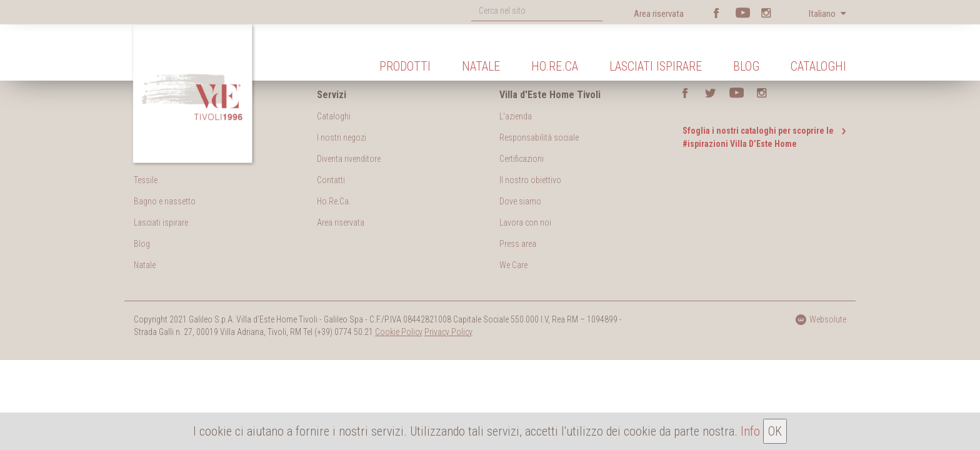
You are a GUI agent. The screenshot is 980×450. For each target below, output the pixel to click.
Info (750, 431)
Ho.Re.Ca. (334, 201)
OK (775, 431)
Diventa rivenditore (349, 159)
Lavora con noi (525, 222)
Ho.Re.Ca (555, 66)
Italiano (823, 14)
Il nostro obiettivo (530, 180)
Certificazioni (522, 159)
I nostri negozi (342, 137)
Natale (481, 66)
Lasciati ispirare (656, 66)
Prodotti (405, 66)
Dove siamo (520, 201)
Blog (746, 66)
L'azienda (516, 116)
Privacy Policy (448, 332)
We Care (513, 265)
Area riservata (659, 14)
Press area (518, 244)
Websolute (821, 319)
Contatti (331, 180)
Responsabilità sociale (539, 137)
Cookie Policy (399, 332)
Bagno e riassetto (165, 201)
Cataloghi (818, 66)
